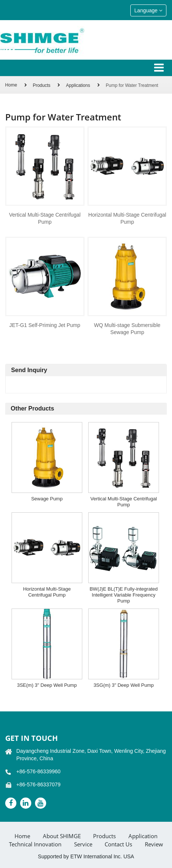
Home (11, 85)
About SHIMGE (62, 836)
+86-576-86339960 (39, 771)
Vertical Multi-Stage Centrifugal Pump (45, 218)
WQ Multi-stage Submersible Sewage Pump (127, 329)
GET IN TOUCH (31, 738)
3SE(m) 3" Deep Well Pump (47, 685)
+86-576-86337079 (39, 784)
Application (143, 836)
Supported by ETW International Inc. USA (86, 856)
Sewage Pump (47, 499)
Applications (78, 85)
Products (42, 85)
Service (83, 844)
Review (154, 844)
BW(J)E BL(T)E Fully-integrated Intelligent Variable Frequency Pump (124, 595)
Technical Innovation (35, 844)
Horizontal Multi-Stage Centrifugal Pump (127, 218)
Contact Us (118, 844)
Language (148, 10)
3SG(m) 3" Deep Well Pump (124, 685)
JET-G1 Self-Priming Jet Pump (45, 325)
